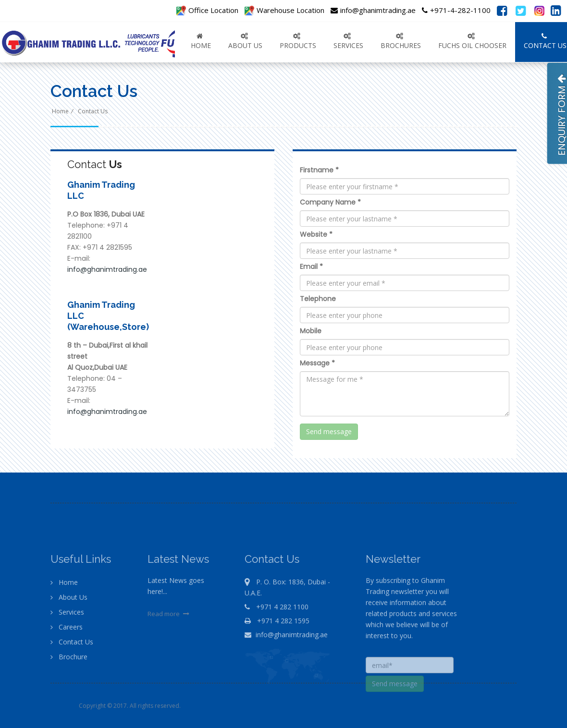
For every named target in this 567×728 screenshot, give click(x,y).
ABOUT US (245, 41)
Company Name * (330, 202)
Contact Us (93, 111)
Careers (67, 649)
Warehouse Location (284, 10)
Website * (316, 234)
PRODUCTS (298, 41)
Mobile (311, 331)
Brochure (69, 678)
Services (67, 634)
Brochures (401, 41)
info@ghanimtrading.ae (373, 10)
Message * (317, 363)
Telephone (318, 299)
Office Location (207, 10)
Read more (170, 635)
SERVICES (348, 41)
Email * (311, 267)
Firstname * (319, 170)
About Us (69, 619)
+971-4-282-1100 (456, 10)
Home (201, 41)
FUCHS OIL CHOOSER (472, 41)
